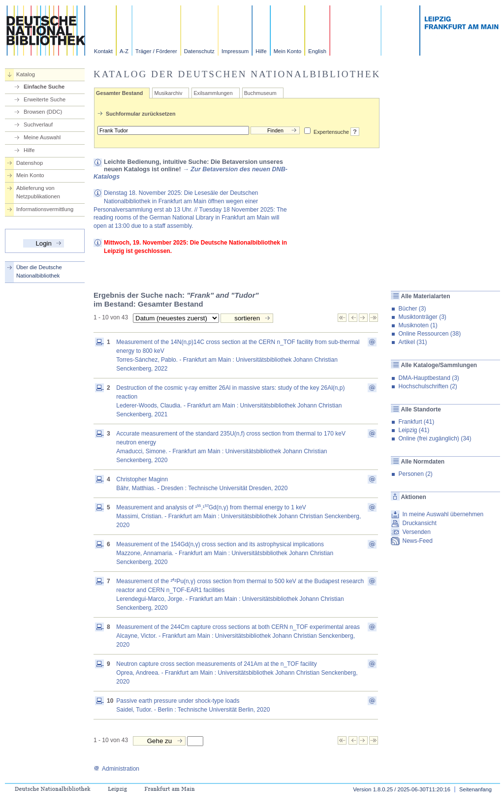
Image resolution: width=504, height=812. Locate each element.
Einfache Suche (44, 87)
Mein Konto (288, 51)
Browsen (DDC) (43, 112)
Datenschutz (199, 51)
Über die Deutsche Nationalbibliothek (39, 271)
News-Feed (417, 541)
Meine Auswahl (42, 137)
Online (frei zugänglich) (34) (435, 438)
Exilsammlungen (213, 93)
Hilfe (261, 51)
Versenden (416, 532)
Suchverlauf (38, 125)
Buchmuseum (260, 93)
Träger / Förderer (156, 51)
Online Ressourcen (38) (429, 334)
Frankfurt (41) (416, 422)
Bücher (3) (412, 309)
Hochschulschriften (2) (427, 386)
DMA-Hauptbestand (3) (428, 378)
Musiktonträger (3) (422, 317)
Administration (116, 769)
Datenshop (30, 163)
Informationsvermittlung (45, 209)
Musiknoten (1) (418, 325)
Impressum (235, 51)
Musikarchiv (168, 93)
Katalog (26, 74)
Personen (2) (415, 474)
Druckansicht (419, 523)
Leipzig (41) (414, 430)
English (317, 51)
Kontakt (103, 51)
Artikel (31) (412, 342)
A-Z (124, 51)
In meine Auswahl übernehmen (443, 514)
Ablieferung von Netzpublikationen (38, 192)
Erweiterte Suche (45, 99)
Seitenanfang (475, 789)
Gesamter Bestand (119, 93)
